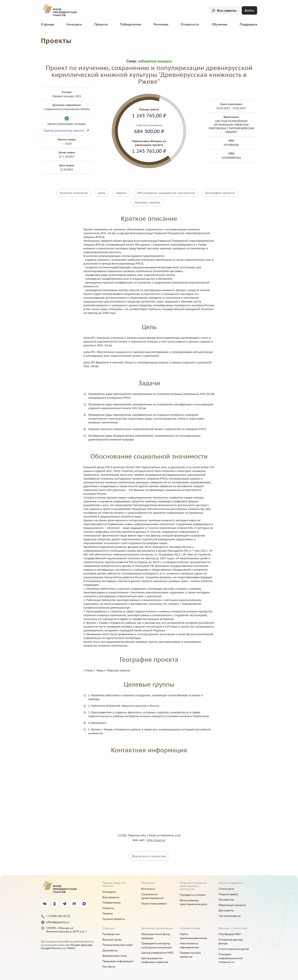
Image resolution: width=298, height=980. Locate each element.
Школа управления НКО (157, 952)
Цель (102, 193)
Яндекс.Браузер (82, 945)
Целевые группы (147, 202)
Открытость (190, 24)
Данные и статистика (233, 928)
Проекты (101, 24)
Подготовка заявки (154, 903)
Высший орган (112, 939)
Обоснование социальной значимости (166, 193)
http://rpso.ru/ (156, 840)
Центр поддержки (231, 883)
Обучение (220, 24)
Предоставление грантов (114, 884)
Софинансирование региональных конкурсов (193, 886)
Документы (226, 910)
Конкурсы (74, 24)
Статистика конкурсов (234, 949)
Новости (108, 908)
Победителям (131, 24)
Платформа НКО (230, 934)
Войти (249, 10)
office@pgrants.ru (55, 922)
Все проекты (111, 897)
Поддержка (248, 24)
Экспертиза (226, 899)
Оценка (108, 913)
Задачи (121, 193)
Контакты (109, 966)
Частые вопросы (229, 916)
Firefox (71, 948)
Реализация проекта (232, 905)
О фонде (48, 24)
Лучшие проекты (114, 919)
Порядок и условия (193, 895)
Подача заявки (228, 894)
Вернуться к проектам (149, 856)
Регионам (161, 24)
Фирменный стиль (115, 956)
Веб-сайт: (140, 840)
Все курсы (148, 889)
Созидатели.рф (190, 928)
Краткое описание (74, 193)
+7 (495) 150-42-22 (55, 916)
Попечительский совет (118, 945)
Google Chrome (51, 948)
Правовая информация (118, 961)
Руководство (111, 934)
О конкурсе (226, 889)
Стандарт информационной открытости (231, 958)
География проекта (220, 193)
